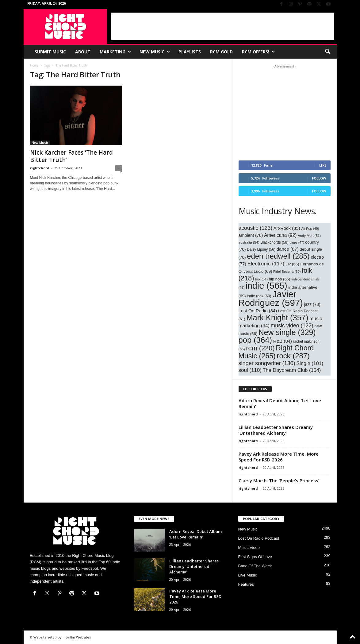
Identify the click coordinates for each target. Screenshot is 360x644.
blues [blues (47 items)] (297, 242)
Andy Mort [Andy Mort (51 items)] (309, 236)
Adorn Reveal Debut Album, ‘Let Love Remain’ (280, 403)
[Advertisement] (222, 26)
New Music (155, 52)
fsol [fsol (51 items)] (261, 279)
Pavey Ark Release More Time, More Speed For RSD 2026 (279, 457)
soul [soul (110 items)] (250, 370)
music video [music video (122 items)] (292, 326)
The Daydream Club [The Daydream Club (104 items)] (292, 370)
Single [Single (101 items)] (310, 363)
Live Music (248, 575)
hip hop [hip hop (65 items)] (280, 279)
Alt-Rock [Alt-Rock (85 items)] (287, 228)
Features (246, 584)
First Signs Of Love (255, 557)
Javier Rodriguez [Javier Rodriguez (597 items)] (271, 298)
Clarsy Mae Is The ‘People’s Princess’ (279, 480)
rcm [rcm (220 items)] (260, 348)
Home (34, 65)
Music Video (249, 548)
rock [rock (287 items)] (293, 356)
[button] (327, 52)
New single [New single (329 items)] (287, 332)
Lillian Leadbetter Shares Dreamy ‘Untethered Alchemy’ (276, 430)
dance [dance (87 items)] (288, 249)
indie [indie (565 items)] (266, 286)
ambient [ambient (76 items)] (251, 235)
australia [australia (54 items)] (249, 242)
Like (323, 165)
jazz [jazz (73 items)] (312, 304)
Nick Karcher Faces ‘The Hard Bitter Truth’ (71, 156)
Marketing (115, 52)
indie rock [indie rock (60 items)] (259, 296)
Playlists (190, 52)
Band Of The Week (255, 566)
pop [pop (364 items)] (255, 340)
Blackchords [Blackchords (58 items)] (274, 242)
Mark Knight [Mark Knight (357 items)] (277, 318)
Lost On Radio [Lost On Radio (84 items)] (258, 311)
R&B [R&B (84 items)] (283, 341)
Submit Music (50, 52)
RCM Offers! (258, 52)
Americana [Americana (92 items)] (280, 235)
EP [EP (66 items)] (292, 264)
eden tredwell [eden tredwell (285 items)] (278, 256)
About (83, 52)
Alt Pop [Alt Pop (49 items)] (310, 229)
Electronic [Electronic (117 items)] (266, 264)
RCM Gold (221, 52)
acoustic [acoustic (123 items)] (256, 228)
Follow (319, 178)
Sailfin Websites (78, 637)
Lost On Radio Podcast (259, 538)
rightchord (40, 168)
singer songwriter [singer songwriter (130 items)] (267, 363)
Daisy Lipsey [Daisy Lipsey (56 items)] (261, 249)
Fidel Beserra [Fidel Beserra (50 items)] (287, 272)
